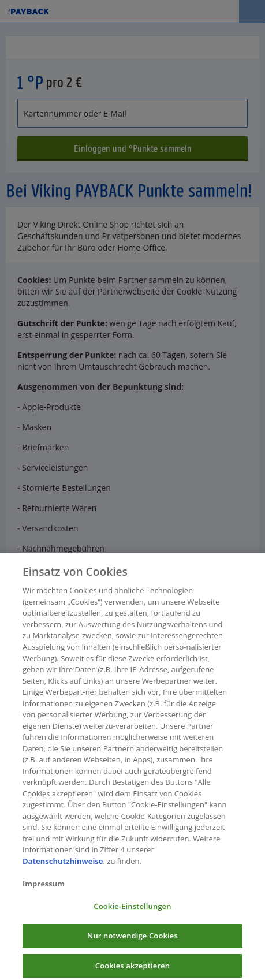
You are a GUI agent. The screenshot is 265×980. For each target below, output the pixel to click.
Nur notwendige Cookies (132, 940)
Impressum (44, 888)
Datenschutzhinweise (63, 866)
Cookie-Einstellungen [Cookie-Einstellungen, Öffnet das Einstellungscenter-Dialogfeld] (132, 911)
